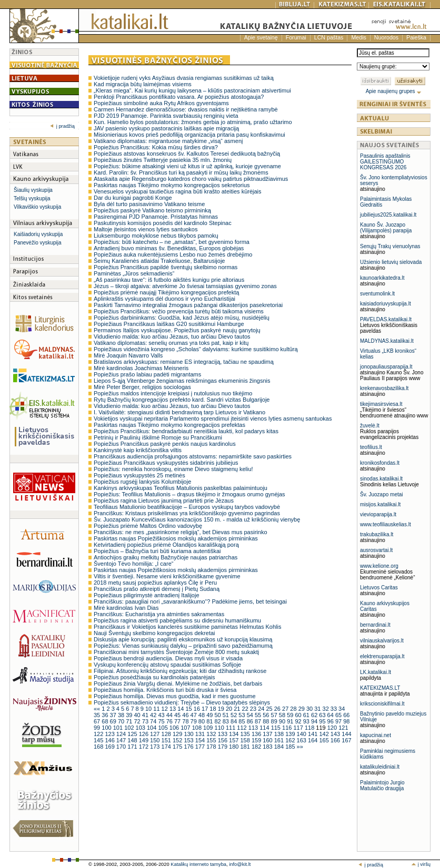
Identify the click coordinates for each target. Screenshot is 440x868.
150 (156, 740)
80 (202, 721)
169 (110, 747)
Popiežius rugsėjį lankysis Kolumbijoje (142, 482)
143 (336, 734)
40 (138, 715)
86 (251, 721)
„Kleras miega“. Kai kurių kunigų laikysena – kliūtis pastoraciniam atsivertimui (192, 90)
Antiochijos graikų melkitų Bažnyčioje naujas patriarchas (166, 557)
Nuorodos (386, 37)
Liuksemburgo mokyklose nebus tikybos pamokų (156, 236)
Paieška (416, 37)
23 (254, 709)
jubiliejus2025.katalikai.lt (388, 215)
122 (99, 734)
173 (156, 747)
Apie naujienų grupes (394, 91)
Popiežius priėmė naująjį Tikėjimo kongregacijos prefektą (166, 292)
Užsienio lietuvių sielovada (391, 262)
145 (99, 740)
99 (98, 728)
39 (130, 715)
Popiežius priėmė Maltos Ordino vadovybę (148, 526)
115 (277, 728)
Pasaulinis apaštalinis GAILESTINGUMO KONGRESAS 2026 (385, 162)
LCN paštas (329, 37)
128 (167, 734)
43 (162, 715)
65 (339, 715)
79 (194, 721)
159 (257, 740)
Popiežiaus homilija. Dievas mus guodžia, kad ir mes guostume (175, 696)
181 (246, 747)
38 (122, 715)
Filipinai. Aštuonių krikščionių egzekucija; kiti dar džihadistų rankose (180, 671)
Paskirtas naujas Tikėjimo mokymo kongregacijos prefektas (169, 425)
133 (223, 734)
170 (122, 747)
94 (315, 721)
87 (259, 721)
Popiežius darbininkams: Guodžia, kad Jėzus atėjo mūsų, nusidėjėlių (182, 318)
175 (178, 747)
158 (246, 740)
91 (291, 721)
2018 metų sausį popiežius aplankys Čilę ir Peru (155, 583)
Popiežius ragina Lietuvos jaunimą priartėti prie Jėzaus (164, 501)
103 (141, 728)
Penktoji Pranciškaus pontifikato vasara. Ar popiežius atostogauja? (179, 97)
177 (201, 747)
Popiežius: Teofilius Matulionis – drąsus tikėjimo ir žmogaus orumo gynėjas (189, 494)
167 (346, 740)
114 (265, 728)
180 (234, 747)
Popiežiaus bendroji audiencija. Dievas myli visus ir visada (168, 658)
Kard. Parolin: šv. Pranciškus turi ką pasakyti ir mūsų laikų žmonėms (181, 172)
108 (198, 728)
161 (280, 740)
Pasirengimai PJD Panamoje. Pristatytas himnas (156, 217)
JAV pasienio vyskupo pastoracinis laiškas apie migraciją (166, 128)
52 (234, 715)
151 (167, 740)
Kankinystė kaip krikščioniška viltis (138, 450)
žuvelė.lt (370, 426)
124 (122, 734)
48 (202, 715)
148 (133, 740)
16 (198, 709)
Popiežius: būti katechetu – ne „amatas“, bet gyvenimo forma (172, 242)
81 (210, 721)
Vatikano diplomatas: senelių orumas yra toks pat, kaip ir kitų (171, 343)
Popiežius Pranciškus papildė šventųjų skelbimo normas (166, 267)
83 (227, 721)
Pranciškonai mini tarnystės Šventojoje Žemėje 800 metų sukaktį (176, 652)
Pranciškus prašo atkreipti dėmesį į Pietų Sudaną (157, 589)
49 (210, 715)
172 (144, 747)
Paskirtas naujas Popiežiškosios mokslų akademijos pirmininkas (176, 538)
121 (343, 728)
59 (291, 715)
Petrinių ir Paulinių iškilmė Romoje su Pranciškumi (158, 437)
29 (302, 709)
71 (130, 721)
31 (318, 709)
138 (280, 734)
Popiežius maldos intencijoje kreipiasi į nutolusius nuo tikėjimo (173, 393)
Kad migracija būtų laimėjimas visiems (143, 84)
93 (307, 721)
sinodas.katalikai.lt (381, 479)
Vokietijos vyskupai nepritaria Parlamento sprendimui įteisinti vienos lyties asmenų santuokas (213, 418)
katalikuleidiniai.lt (380, 767)
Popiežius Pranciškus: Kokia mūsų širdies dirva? (156, 147)
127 (156, 734)
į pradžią (62, 126)
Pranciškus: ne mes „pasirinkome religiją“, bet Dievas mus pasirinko (181, 532)
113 (254, 728)
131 (201, 734)
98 (346, 721)
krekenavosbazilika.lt (384, 388)
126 (144, 734)
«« (98, 709)
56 (267, 715)
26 (278, 709)
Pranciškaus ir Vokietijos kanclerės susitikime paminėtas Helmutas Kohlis (187, 627)
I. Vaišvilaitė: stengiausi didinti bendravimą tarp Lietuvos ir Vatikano (179, 412)
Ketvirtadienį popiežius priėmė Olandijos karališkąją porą (166, 545)
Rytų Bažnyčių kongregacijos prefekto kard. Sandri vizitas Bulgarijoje (182, 400)
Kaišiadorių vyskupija (38, 234)
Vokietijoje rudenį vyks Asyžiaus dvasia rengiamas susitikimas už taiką (184, 78)
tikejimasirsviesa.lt (381, 404)
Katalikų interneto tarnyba (198, 864)
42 (154, 715)
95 (323, 721)
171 (133, 747)
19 (222, 709)
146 (110, 740)
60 (299, 715)
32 (327, 709)
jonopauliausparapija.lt (386, 367)
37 (114, 715)
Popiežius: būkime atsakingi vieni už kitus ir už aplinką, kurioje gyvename (187, 166)
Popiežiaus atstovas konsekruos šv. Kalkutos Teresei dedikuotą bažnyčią (187, 154)
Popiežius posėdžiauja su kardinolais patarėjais (154, 677)
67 (98, 721)
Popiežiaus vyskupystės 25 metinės (139, 475)
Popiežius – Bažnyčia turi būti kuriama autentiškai (157, 551)
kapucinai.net (376, 735)
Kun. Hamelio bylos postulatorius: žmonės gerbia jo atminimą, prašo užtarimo (193, 122)
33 (334, 709)
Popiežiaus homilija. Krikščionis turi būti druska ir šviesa (165, 690)
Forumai (296, 37)
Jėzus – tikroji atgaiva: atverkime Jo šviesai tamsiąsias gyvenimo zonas (185, 286)
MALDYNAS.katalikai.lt (387, 341)
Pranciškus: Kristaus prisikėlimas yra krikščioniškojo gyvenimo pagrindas (187, 513)
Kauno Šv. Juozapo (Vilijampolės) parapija (386, 228)
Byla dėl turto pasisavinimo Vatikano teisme (149, 204)
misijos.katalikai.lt (380, 504)
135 (246, 734)
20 (230, 709)
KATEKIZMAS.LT (380, 688)
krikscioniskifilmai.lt (382, 704)
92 (299, 721)
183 (268, 747)
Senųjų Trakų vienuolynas (390, 246)
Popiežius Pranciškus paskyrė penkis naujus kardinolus (165, 444)
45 (178, 715)
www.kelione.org (379, 566)
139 (291, 734)
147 (122, 740)
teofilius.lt (371, 447)
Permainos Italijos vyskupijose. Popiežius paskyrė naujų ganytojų (177, 330)
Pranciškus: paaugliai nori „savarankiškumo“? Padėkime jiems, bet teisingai (190, 601)
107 (186, 728)
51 (227, 715)
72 (138, 721)
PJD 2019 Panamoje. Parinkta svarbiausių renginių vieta (166, 116)
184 (280, 747)
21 (238, 709)
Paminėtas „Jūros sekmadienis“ (134, 273)
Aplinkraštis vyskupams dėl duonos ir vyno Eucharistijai (164, 299)
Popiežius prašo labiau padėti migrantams (147, 374)
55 (259, 715)
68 (106, 721)
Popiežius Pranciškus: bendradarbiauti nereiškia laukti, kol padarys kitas (186, 431)
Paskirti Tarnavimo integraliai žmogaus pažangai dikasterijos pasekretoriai (188, 305)
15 (189, 709)
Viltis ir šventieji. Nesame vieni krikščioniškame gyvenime (167, 576)
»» (300, 747)
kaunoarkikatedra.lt (382, 278)
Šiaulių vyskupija (33, 190)
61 (307, 715)
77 (178, 721)
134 (234, 734)
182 (257, 747)
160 (268, 740)
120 (333, 728)
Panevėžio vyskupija (38, 243)
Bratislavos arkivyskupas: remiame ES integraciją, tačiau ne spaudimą (184, 362)
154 (201, 740)
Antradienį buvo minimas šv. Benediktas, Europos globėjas (169, 248)
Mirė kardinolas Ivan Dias (126, 608)
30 (310, 709)
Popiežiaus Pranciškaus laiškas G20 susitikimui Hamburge (169, 324)
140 (302, 734)
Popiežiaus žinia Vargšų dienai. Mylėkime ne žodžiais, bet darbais (178, 683)
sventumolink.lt (377, 294)
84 (234, 721)
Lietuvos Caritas (379, 588)
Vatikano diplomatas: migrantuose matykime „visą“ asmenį (168, 141)
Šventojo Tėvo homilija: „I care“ (133, 564)
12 (166, 709)
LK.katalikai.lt (376, 672)
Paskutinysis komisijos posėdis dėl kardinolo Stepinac (163, 223)
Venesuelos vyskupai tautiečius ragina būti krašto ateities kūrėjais (178, 191)
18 (213, 709)
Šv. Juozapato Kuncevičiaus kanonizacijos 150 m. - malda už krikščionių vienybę (197, 519)
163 (302, 740)
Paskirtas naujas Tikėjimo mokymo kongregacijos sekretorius (172, 185)
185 (291, 747)
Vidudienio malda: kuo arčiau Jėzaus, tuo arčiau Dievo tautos (172, 336)
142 (324, 734)
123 (110, 734)
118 (310, 728)
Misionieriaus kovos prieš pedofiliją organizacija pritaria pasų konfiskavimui (189, 135)
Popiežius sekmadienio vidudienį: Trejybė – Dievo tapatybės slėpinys (182, 702)
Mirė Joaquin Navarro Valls (128, 355)
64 (331, 715)
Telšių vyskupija (32, 198)
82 (218, 721)
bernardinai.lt (375, 625)
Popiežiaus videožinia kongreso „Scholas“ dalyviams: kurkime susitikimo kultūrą (196, 349)
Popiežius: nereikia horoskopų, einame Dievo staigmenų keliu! (173, 469)
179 (223, 747)
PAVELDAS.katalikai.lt (386, 319)
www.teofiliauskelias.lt (386, 524)
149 (144, 740)
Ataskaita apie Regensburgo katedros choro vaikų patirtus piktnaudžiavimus (191, 179)
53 (242, 715)
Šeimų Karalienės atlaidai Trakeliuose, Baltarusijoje (159, 261)
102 (130, 728)
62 (315, 715)
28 (294, 709)
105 (163, 728)
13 (173, 709)
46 (186, 715)
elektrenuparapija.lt (382, 656)
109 (209, 728)
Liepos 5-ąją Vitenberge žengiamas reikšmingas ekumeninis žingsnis (182, 381)
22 (246, 709)
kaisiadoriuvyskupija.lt (386, 304)
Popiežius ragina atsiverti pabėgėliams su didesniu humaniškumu (177, 620)
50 (218, 715)
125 (133, 734)
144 (346, 734)
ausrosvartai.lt (376, 550)
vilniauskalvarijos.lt (382, 641)
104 (152, 728)
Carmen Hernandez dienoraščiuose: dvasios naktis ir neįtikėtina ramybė (186, 109)
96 (331, 721)
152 (178, 740)
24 (262, 709)
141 (313, 734)
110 (220, 728)
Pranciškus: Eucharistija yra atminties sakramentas (159, 614)
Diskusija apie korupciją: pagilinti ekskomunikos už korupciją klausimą (183, 639)
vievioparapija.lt (378, 514)
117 (299, 728)
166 (336, 740)
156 (223, 740)
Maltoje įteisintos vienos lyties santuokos (146, 229)
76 (170, 721)
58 (283, 715)
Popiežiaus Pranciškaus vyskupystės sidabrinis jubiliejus (166, 463)
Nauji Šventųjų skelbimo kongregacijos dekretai (154, 633)
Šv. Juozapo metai (382, 494)
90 (283, 721)
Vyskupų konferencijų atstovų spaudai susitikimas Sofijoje (167, 665)
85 (242, 721)
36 (106, 715)
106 (175, 728)
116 (288, 728)
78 (186, 721)
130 (189, 734)
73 (146, 721)
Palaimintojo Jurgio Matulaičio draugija (382, 785)
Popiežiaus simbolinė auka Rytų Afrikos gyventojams (161, 103)
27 (286, 709)
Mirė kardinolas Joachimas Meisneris (141, 368)
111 (231, 728)
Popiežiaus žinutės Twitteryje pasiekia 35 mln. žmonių (163, 160)
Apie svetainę (261, 37)
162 (291, 740)
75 (162, 721)
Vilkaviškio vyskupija (37, 207)
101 (119, 728)
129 (178, 734)
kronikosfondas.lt (380, 463)
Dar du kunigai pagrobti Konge (133, 198)
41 (146, 715)
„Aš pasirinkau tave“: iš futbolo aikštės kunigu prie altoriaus (169, 280)
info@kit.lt (240, 864)
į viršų (421, 864)
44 (170, 715)
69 (114, 721)
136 (257, 734)
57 (275, 715)
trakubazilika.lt (377, 534)
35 (98, 715)
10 (149, 709)
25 (270, 709)
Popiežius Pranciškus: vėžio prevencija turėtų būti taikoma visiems (179, 311)
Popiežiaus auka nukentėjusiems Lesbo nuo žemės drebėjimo (173, 254)
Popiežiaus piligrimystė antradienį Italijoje (147, 595)
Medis (358, 37)
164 (313, 740)
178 (212, 747)
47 (194, 715)
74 (154, 721)
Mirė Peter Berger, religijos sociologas (142, 387)
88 (267, 721)
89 (275, 721)
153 (189, 740)
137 (268, 734)
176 (189, 747)
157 (234, 740)
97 (339, 721)
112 (242, 728)
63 (323, 715)
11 (157, 709)
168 (99, 747)
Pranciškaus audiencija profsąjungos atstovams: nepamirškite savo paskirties (193, 456)
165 (324, 740)
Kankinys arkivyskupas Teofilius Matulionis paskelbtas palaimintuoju (181, 488)
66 (346, 715)
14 (181, 709)
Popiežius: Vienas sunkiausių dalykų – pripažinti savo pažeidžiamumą (183, 646)
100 (107, 728)
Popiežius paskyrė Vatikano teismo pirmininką (152, 210)
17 (206, 709)
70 (122, 721)
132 (212, 734)
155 (212, 740)
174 (167, 747)
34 (342, 709)
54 (251, 715)
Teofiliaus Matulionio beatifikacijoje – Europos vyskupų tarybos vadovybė (187, 507)
